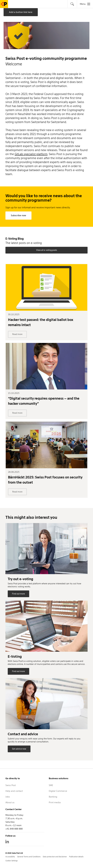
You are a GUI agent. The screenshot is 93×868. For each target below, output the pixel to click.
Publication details (76, 857)
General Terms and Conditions (29, 857)
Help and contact (14, 791)
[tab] (72, 4)
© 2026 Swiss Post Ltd (14, 853)
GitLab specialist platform (31, 154)
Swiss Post (11, 785)
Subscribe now (18, 215)
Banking (53, 797)
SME (51, 785)
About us (10, 802)
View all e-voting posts (47, 250)
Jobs (8, 797)
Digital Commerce (58, 791)
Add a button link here (21, 12)
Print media (55, 802)
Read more (17, 334)
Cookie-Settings (12, 861)
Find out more (18, 594)
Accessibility (10, 857)
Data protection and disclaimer (55, 857)
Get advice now (19, 749)
